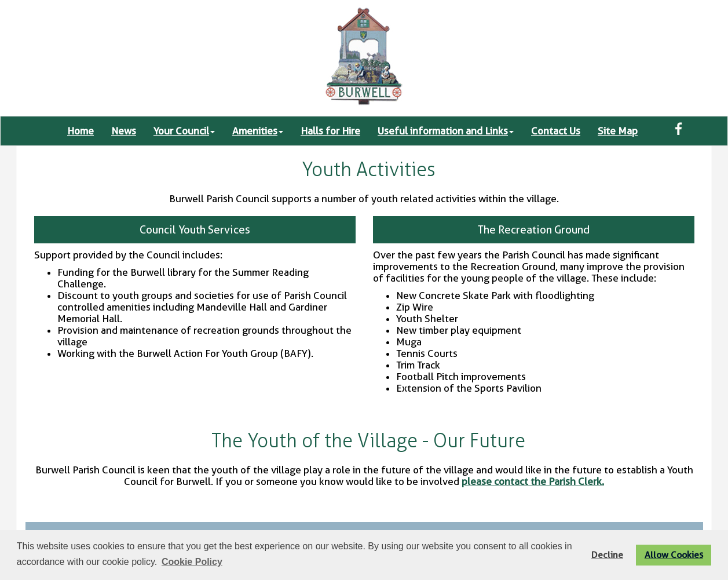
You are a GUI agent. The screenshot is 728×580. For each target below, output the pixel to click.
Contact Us (556, 131)
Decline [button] (607, 555)
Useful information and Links (446, 131)
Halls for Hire (330, 131)
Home (81, 131)
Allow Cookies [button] (674, 555)
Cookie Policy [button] (192, 562)
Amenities (258, 131)
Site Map (618, 131)
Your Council (184, 131)
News (124, 131)
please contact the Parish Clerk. (533, 481)
